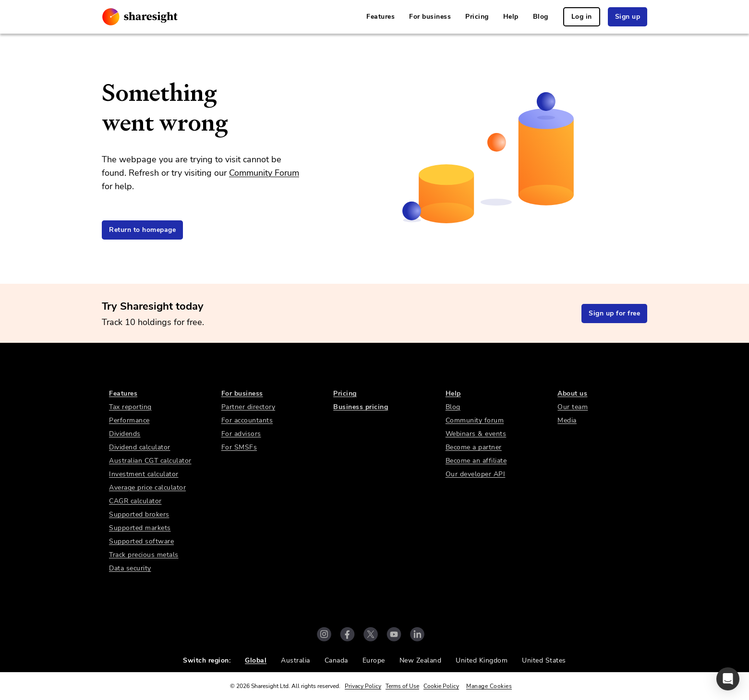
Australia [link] (296, 660)
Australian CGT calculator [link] (150, 461)
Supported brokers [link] (139, 514)
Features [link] (381, 17)
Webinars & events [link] (476, 434)
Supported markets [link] (140, 528)
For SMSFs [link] (239, 447)
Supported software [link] (141, 541)
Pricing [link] (477, 17)
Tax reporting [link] (130, 407)
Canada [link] (336, 660)
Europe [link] (374, 660)
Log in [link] (582, 17)
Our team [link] (573, 407)
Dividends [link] (125, 434)
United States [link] (544, 660)
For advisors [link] (241, 434)
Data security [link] (130, 568)
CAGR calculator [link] (135, 501)
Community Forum (264, 173)
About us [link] (572, 393)
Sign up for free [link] (614, 313)
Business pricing (361, 407)
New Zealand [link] (421, 660)
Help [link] (511, 17)
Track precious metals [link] (144, 555)
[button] (728, 679)
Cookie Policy (441, 686)
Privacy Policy (363, 686)
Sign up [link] (628, 17)
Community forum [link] (475, 420)
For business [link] (430, 17)
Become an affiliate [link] (476, 461)
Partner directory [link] (248, 407)
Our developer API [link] (476, 474)
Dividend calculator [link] (140, 447)
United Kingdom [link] (482, 660)
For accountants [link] (247, 420)
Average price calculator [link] (147, 488)
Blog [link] (541, 17)
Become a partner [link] (474, 447)
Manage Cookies (489, 686)
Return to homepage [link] (142, 230)
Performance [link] (129, 420)
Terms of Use (402, 686)
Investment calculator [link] (144, 474)
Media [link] (567, 420)
